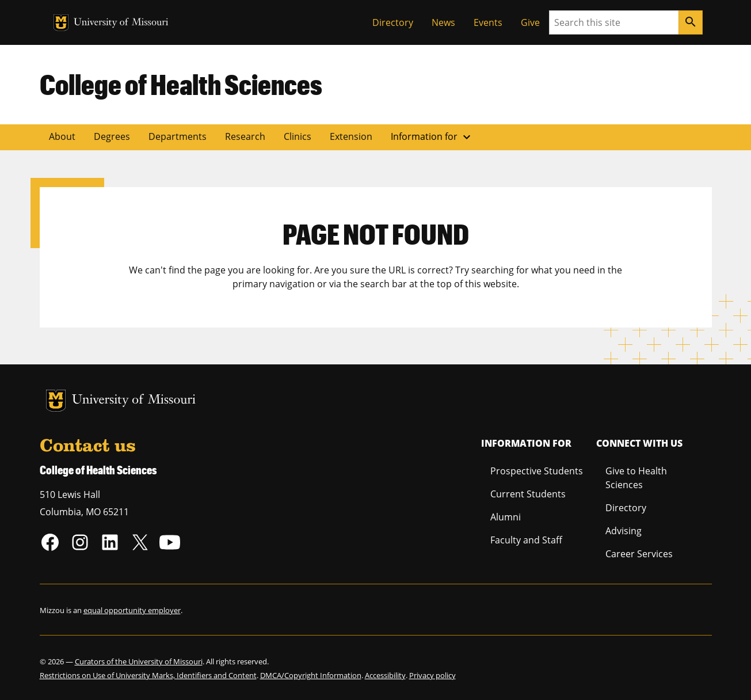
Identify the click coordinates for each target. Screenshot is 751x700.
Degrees (112, 136)
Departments (178, 136)
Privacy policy (432, 675)
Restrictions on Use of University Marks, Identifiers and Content (148, 675)
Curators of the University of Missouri (139, 661)
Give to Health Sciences (636, 478)
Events (488, 22)
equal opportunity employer (132, 610)
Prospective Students (537, 471)
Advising (624, 531)
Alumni (506, 517)
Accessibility (385, 675)
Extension (351, 136)
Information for (432, 137)
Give (530, 22)
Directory (393, 22)
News (443, 22)
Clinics (298, 136)
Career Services (639, 554)
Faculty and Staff (526, 540)
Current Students (528, 494)
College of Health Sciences (181, 84)
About (62, 136)
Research (245, 136)
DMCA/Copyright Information (311, 675)
